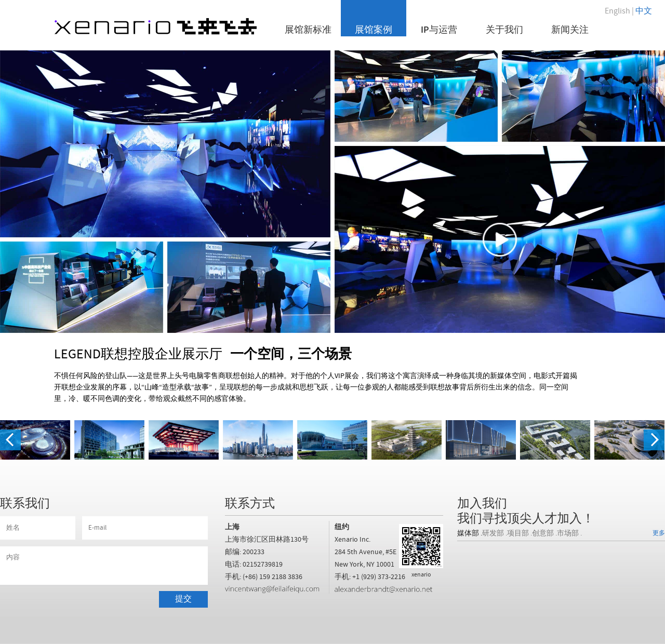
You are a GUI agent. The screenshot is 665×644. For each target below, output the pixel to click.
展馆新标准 (308, 29)
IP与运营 (439, 29)
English (617, 11)
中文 (644, 11)
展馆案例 (374, 29)
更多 (659, 533)
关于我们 (504, 29)
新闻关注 (570, 29)
